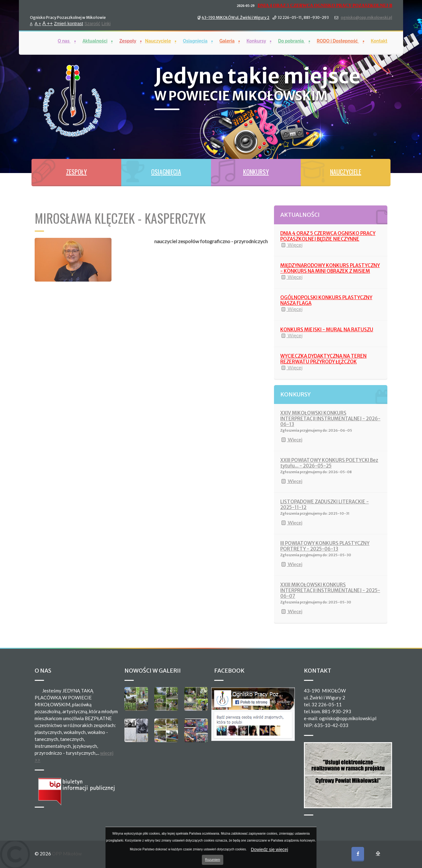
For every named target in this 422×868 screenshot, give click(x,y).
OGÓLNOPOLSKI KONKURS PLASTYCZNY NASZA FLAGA (326, 300)
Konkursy (256, 41)
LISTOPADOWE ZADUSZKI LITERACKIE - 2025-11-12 (325, 504)
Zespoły (128, 41)
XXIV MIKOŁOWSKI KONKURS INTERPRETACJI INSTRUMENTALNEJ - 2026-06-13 (330, 419)
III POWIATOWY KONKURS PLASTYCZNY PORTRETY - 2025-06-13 (325, 546)
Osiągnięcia (195, 41)
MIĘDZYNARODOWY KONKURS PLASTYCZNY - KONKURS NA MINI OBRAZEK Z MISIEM (330, 268)
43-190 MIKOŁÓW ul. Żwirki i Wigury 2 (235, 17)
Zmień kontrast (68, 23)
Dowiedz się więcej (270, 849)
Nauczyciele (158, 41)
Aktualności (95, 41)
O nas (64, 41)
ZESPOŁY (77, 172)
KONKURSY (256, 172)
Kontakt (379, 41)
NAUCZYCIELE (346, 172)
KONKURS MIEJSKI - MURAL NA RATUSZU (327, 330)
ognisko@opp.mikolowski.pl (366, 17)
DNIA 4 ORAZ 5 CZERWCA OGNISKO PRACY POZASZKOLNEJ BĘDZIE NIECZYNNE (328, 236)
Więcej (291, 245)
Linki (106, 23)
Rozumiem (213, 860)
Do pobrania (291, 41)
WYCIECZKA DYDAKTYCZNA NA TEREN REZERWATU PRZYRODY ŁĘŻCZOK (323, 359)
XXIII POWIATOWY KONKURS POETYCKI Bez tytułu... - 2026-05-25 (329, 463)
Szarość (92, 23)
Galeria (227, 41)
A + (38, 23)
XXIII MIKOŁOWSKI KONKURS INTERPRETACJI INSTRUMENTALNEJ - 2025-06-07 (330, 590)
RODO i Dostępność (338, 41)
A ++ (48, 23)
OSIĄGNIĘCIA (166, 172)
